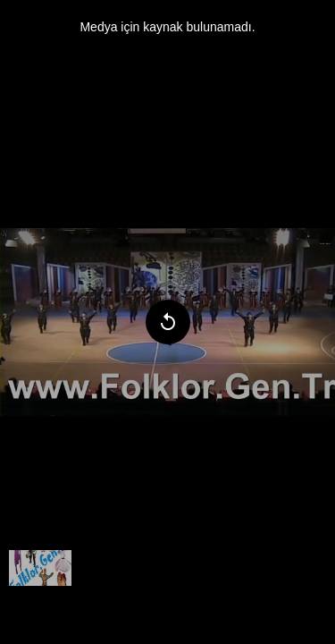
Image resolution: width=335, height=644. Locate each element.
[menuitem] (40, 568)
